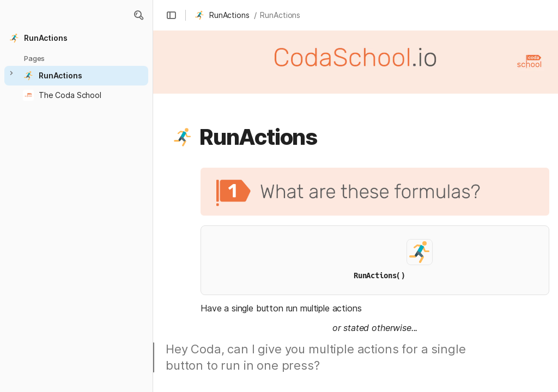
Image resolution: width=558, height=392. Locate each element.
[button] (138, 15)
